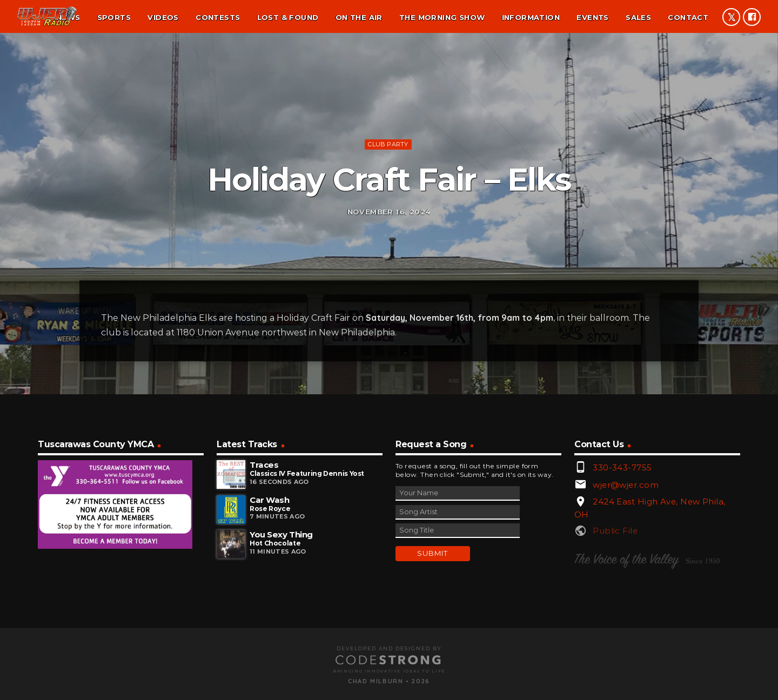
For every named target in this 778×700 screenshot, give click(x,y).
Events (592, 17)
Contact (688, 17)
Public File (615, 648)
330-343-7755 (622, 585)
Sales (638, 17)
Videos (163, 17)
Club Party (388, 201)
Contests (218, 17)
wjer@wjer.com (626, 602)
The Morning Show (442, 17)
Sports (114, 17)
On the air (359, 17)
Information (531, 17)
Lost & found (288, 17)
